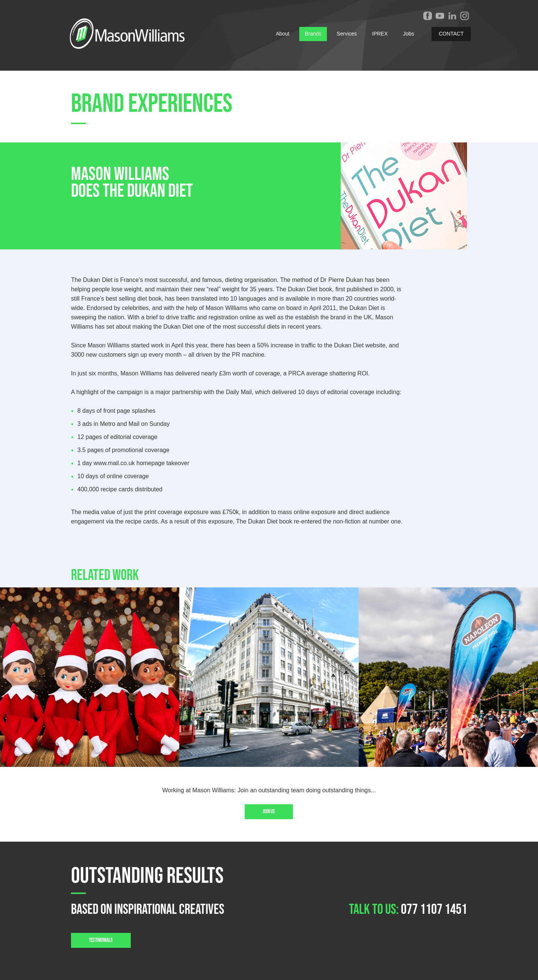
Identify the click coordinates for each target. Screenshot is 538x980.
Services (347, 34)
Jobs (409, 34)
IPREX (380, 34)
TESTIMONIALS (101, 940)
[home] (125, 34)
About (283, 34)
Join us (269, 812)
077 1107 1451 (434, 910)
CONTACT (451, 34)
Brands (313, 34)
